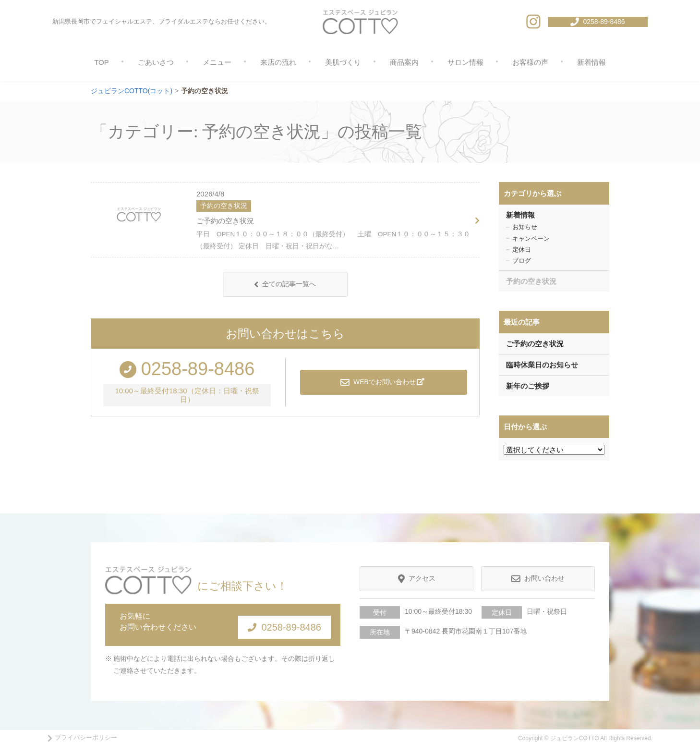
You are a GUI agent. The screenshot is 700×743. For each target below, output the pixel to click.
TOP (102, 62)
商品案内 (404, 62)
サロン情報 (465, 62)
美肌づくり (343, 62)
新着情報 (591, 62)
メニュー (217, 62)
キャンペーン (531, 238)
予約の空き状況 (531, 281)
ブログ (522, 261)
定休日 (522, 250)
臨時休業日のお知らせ (542, 365)
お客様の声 (530, 62)
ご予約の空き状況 (225, 221)
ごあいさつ (156, 62)
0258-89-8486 (276, 622)
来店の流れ (278, 62)
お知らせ (525, 227)
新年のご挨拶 (528, 386)
